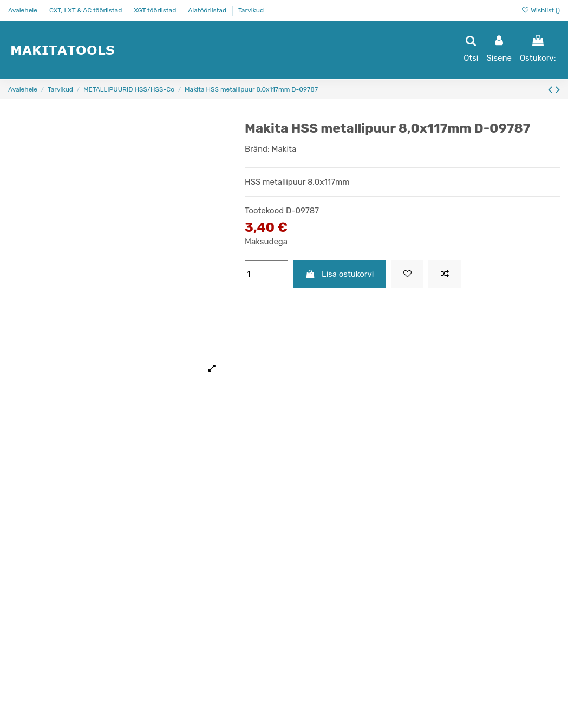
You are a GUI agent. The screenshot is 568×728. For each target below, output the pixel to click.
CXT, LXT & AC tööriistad (86, 10)
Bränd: (257, 149)
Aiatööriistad (208, 10)
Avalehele (24, 10)
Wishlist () (540, 10)
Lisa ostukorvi (340, 274)
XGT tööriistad (156, 10)
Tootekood (264, 211)
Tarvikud (251, 10)
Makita (284, 149)
